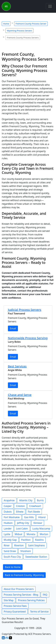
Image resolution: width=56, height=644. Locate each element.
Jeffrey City (23, 523)
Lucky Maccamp (41, 529)
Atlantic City (26, 500)
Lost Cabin (22, 529)
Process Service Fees (15, 606)
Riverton (19, 545)
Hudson (8, 523)
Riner (7, 545)
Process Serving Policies (31, 600)
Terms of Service (39, 612)
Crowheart (35, 506)
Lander (8, 529)
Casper (8, 506)
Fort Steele (34, 512)
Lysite (7, 534)
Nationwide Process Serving (28, 338)
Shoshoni (26, 551)
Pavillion (26, 540)
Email (13, 328)
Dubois (8, 512)
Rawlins (39, 540)
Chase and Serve (20, 395)
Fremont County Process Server (31, 24)
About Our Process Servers (19, 589)
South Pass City (12, 557)
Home (6, 24)
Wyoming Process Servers (19, 31)
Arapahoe (9, 500)
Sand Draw (10, 551)
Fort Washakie (12, 517)
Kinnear (38, 523)
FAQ (45, 595)
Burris (40, 500)
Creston (20, 506)
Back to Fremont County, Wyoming (24, 575)
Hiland (42, 517)
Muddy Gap (10, 540)
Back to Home (13, 567)
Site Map (9, 600)
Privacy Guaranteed (15, 612)
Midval (18, 534)
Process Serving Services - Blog (21, 595)
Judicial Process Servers (25, 310)
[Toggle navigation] (50, 6)
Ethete (20, 512)
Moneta (31, 534)
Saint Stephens (36, 545)
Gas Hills (29, 517)
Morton (44, 534)
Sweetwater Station (36, 557)
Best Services (17, 366)
